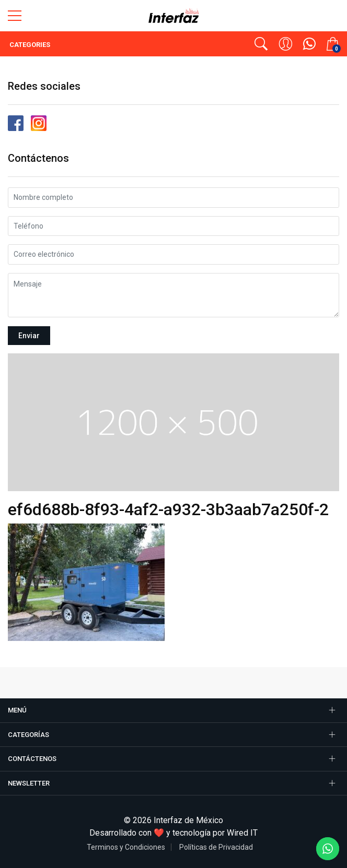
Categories (29, 45)
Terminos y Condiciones (126, 847)
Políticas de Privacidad (216, 847)
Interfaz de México (188, 820)
